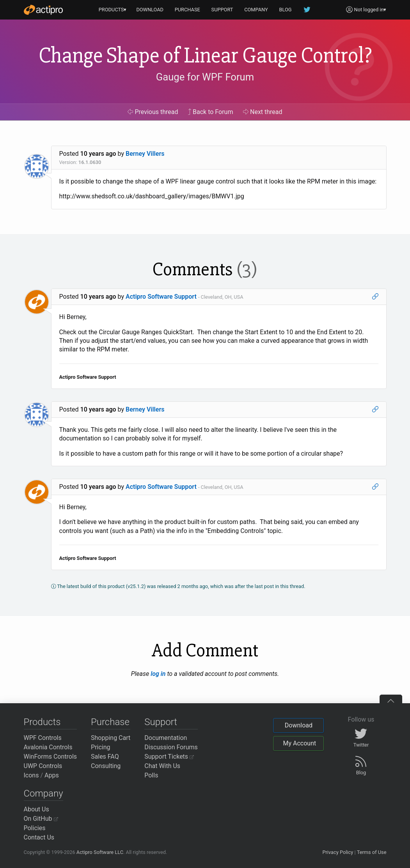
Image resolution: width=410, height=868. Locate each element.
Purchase (110, 722)
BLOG (286, 10)
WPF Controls (43, 738)
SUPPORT (222, 10)
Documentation (166, 738)
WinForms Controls (51, 757)
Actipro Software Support (161, 297)
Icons (31, 775)
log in (158, 674)
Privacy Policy (338, 852)
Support (161, 722)
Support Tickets (169, 757)
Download (299, 725)
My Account (299, 743)
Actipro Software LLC (100, 852)
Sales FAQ (105, 757)
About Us (36, 809)
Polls (151, 775)
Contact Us (39, 837)
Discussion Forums (171, 747)
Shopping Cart (111, 738)
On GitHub (41, 819)
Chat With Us (162, 766)
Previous (153, 112)
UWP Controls (43, 766)
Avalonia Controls (48, 747)
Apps (52, 775)
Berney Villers (145, 154)
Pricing (101, 747)
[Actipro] (43, 10)
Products (42, 722)
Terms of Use (372, 852)
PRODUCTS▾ (113, 10)
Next (263, 112)
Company (43, 793)
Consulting (106, 766)
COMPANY (256, 10)
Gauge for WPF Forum (205, 77)
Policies (35, 828)
